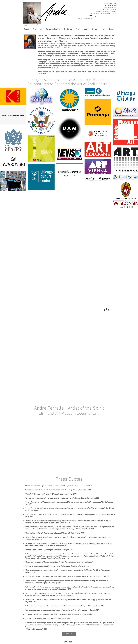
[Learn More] (69, 634)
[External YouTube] (69, 446)
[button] (41, 29)
